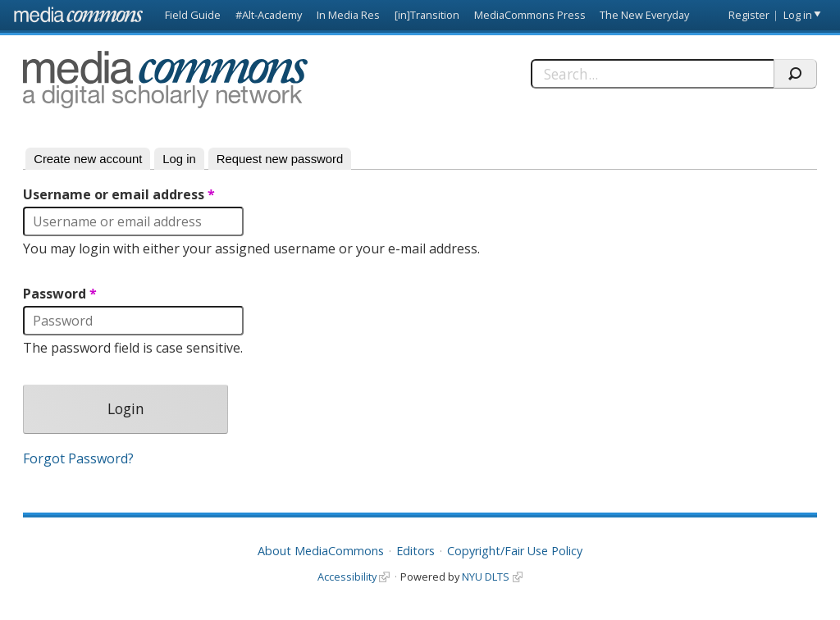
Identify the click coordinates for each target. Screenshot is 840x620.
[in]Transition (427, 15)
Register (749, 15)
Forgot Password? (78, 458)
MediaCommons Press (530, 15)
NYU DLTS (486, 577)
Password (60, 294)
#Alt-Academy (269, 15)
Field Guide (193, 15)
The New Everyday (644, 15)
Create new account (88, 159)
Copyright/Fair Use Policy (515, 551)
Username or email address (119, 195)
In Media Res (348, 15)
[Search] (652, 74)
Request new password (280, 159)
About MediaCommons (321, 551)
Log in (798, 15)
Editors (415, 551)
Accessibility (347, 577)
